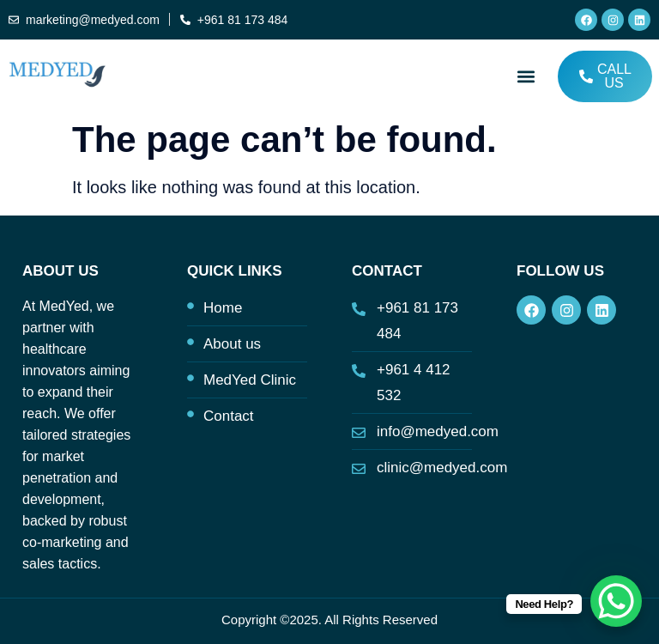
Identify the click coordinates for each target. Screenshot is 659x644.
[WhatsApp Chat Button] (616, 601)
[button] (526, 76)
